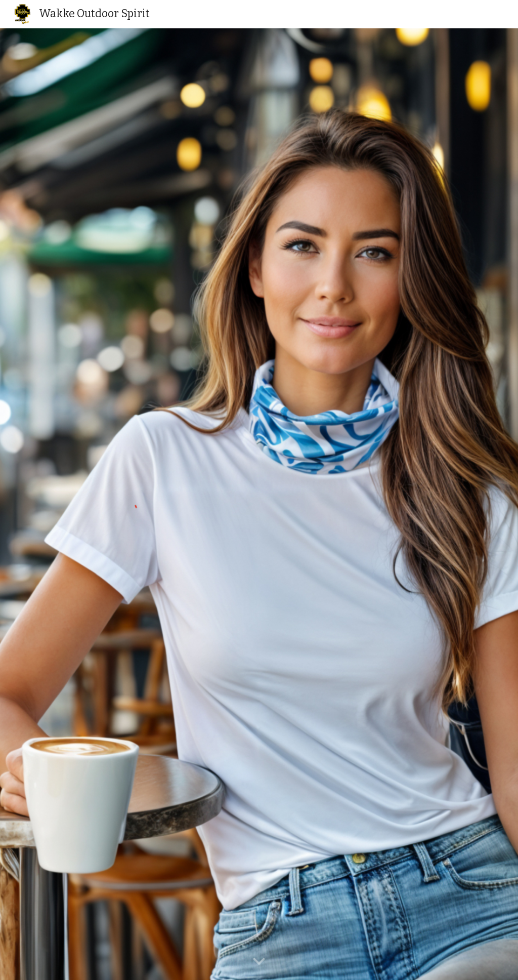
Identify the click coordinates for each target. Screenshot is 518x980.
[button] (259, 962)
